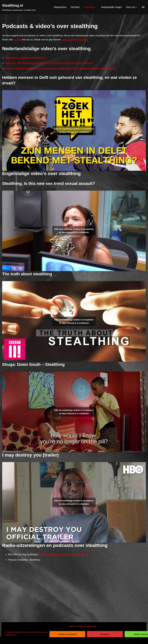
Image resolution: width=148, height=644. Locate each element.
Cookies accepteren (67, 634)
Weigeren (105, 634)
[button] (96, 7)
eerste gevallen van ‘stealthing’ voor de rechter (63, 554)
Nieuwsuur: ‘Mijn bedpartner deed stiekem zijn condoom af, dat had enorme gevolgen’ (49, 63)
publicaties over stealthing (75, 40)
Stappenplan (60, 7)
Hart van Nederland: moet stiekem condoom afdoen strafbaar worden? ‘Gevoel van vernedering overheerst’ (60, 68)
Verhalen (75, 7)
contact (17, 40)
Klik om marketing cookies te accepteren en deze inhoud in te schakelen (74, 130)
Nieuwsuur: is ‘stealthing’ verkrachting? (25, 58)
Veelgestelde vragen (111, 7)
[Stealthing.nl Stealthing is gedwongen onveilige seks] (19, 7)
